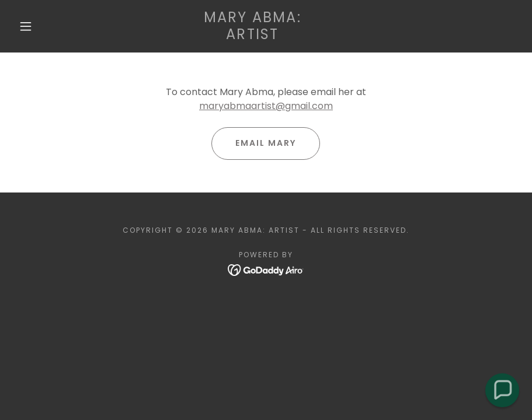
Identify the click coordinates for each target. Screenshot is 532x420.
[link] (253, 36)
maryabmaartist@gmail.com (266, 106)
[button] (26, 26)
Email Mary (266, 143)
